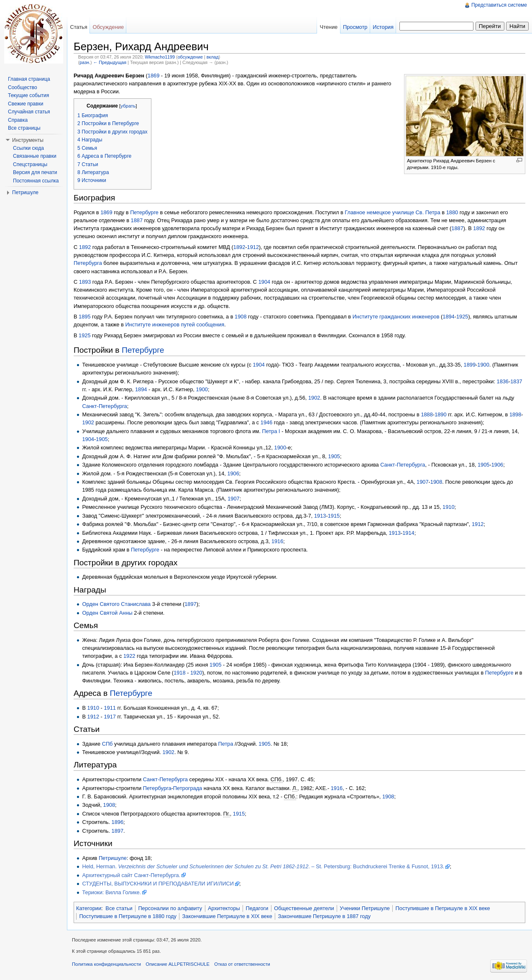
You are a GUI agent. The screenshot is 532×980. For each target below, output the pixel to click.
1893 (85, 282)
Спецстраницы (30, 164)
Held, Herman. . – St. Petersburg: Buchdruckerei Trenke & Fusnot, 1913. (263, 866)
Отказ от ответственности (242, 964)
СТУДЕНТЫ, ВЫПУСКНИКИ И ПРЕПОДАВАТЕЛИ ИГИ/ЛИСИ (158, 884)
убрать (128, 106)
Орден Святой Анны (107, 613)
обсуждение (190, 57)
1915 (334, 516)
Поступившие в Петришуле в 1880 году (128, 916)
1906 (497, 465)
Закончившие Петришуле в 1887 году (324, 916)
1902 (314, 398)
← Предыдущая (110, 62)
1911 (110, 708)
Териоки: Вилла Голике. (111, 892)
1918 (179, 673)
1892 (479, 228)
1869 (153, 76)
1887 (137, 220)
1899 (470, 365)
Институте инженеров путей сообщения (175, 325)
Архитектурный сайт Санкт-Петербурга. (131, 875)
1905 (102, 439)
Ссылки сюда (28, 148)
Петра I (271, 431)
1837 (516, 381)
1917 (110, 717)
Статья (78, 27)
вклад (213, 57)
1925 (462, 317)
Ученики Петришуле (364, 908)
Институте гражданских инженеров (396, 317)
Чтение (329, 27)
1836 (503, 381)
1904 (264, 282)
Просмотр (355, 27)
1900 (483, 365)
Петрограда (188, 788)
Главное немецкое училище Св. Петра (392, 212)
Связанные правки (35, 156)
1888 (427, 414)
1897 (190, 604)
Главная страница (29, 79)
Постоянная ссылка (36, 181)
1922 (129, 656)
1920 (196, 673)
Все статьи (119, 908)
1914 (408, 533)
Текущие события (28, 95)
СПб (107, 744)
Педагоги (257, 908)
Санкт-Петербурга (104, 406)
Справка (18, 120)
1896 (118, 822)
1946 (266, 422)
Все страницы (24, 128)
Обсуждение (108, 27)
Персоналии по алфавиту (170, 908)
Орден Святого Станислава (116, 604)
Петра (226, 744)
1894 (448, 317)
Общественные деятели (304, 908)
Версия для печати (35, 172)
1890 (440, 414)
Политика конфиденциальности (106, 964)
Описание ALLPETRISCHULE (178, 964)
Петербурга (88, 263)
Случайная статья (29, 112)
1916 (277, 541)
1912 (253, 247)
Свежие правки (26, 104)
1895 (84, 317)
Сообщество (23, 87)
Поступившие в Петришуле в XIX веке (443, 908)
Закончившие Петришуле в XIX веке (227, 916)
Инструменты (28, 140)
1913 (320, 516)
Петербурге (144, 212)
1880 (452, 212)
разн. (85, 62)
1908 (240, 317)
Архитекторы (224, 908)
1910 (448, 507)
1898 (515, 414)
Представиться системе (499, 5)
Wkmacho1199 (160, 57)
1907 (422, 482)
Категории (89, 908)
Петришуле (113, 858)
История (383, 27)
